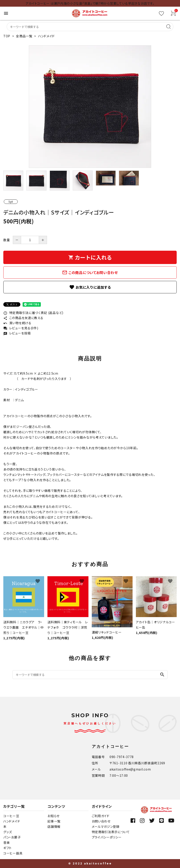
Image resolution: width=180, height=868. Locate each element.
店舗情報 (54, 826)
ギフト (8, 848)
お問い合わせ (101, 821)
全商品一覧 (24, 36)
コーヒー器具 (13, 853)
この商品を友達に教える (23, 318)
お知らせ (54, 816)
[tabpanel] (90, 107)
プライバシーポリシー (107, 837)
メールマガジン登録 (106, 826)
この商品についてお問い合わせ (90, 272)
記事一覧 (54, 821)
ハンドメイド (46, 36)
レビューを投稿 (17, 333)
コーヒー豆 (11, 816)
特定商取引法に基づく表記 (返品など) (33, 313)
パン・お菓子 (12, 837)
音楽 (7, 842)
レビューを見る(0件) (21, 328)
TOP (7, 36)
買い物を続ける (17, 323)
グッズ (8, 832)
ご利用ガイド (101, 816)
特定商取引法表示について (111, 832)
